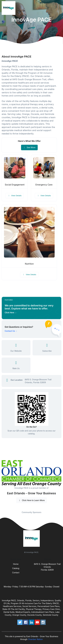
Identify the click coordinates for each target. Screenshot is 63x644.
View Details (15, 195)
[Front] (9, 8)
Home (16, 564)
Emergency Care (44, 185)
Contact (16, 573)
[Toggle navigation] (59, 8)
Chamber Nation (35, 639)
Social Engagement (15, 185)
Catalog (16, 568)
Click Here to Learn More (32, 500)
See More (29, 147)
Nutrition (29, 264)
